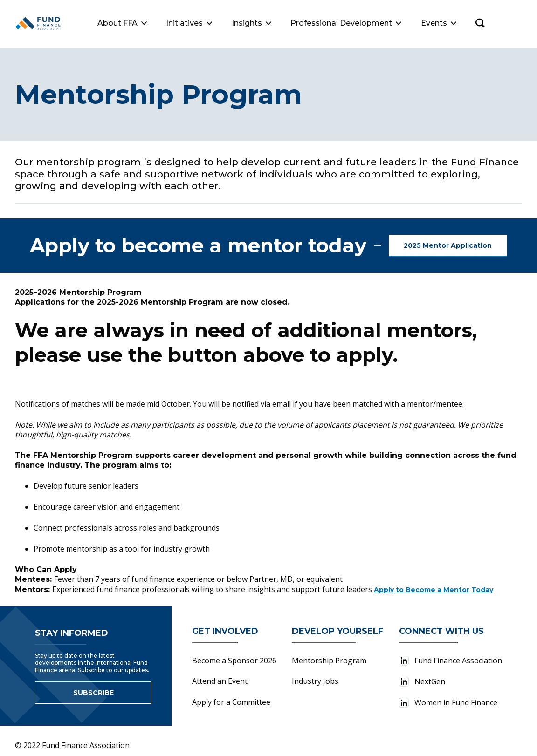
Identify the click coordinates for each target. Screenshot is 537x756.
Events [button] (476, 23)
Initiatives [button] (226, 23)
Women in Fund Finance (448, 697)
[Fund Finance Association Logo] (57, 23)
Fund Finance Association (451, 655)
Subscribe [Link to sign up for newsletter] (93, 687)
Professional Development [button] (383, 23)
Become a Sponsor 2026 (234, 655)
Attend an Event (220, 675)
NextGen (422, 676)
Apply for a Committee (231, 696)
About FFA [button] (159, 23)
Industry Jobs (315, 675)
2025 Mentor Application (448, 240)
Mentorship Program (329, 655)
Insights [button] (289, 23)
